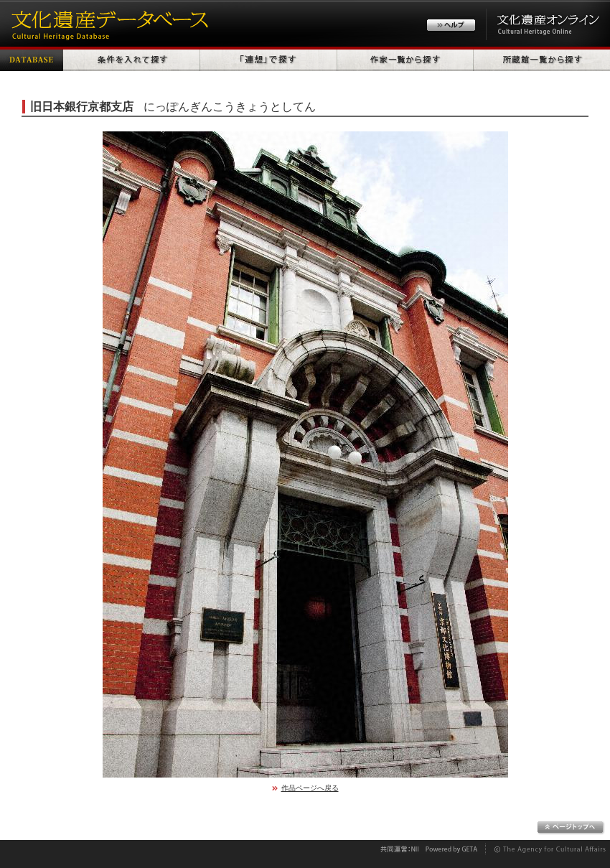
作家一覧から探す (405, 59)
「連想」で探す (269, 59)
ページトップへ (571, 828)
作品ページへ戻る (310, 788)
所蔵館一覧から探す (542, 59)
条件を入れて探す (132, 59)
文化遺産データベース (108, 23)
